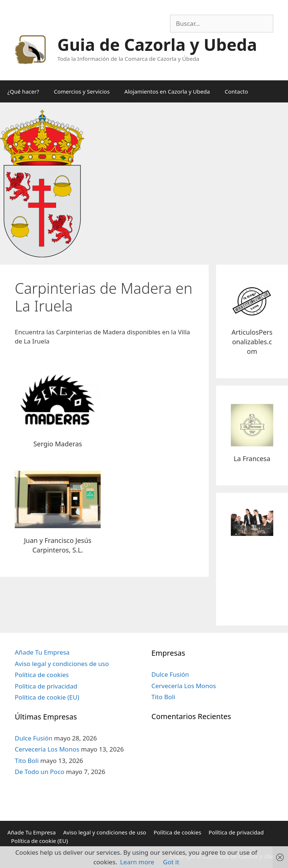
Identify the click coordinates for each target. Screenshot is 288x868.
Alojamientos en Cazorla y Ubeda (167, 91)
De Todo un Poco (40, 772)
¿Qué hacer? (23, 91)
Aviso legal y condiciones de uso (62, 664)
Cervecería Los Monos (47, 749)
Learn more (137, 862)
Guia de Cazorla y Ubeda (157, 44)
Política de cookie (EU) (47, 697)
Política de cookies (42, 675)
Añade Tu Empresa (42, 652)
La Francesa (252, 459)
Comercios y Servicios (82, 91)
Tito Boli (27, 761)
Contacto (236, 91)
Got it (171, 862)
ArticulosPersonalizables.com (252, 342)
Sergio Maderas (58, 444)
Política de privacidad (46, 686)
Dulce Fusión (34, 738)
